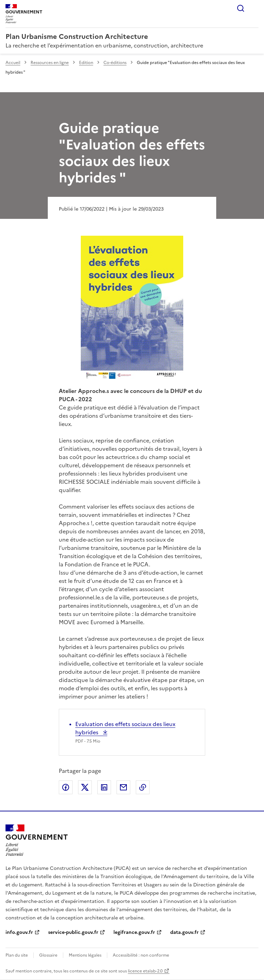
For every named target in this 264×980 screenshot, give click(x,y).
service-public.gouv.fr (73, 932)
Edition (86, 63)
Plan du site (17, 955)
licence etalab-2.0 (145, 971)
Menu (254, 8)
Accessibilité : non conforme (141, 955)
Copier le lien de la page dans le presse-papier (143, 787)
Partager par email (123, 787)
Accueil (13, 63)
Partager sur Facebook (66, 787)
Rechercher (241, 8)
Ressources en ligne (50, 63)
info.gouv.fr (19, 932)
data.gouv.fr (184, 932)
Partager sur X (85, 787)
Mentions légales (85, 955)
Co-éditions (115, 63)
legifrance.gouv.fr (134, 932)
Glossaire (48, 955)
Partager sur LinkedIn (104, 787)
